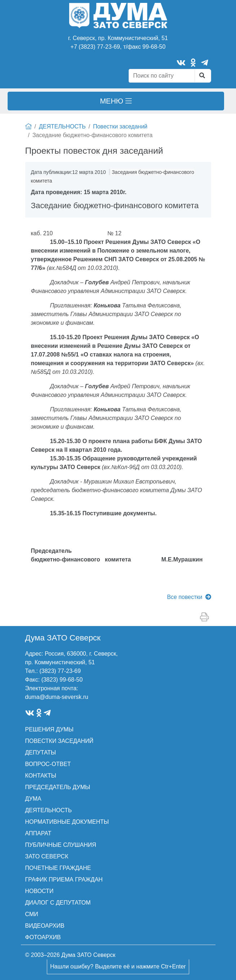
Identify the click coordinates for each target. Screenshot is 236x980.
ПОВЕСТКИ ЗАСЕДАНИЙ (59, 741)
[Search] (162, 76)
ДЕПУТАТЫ (41, 752)
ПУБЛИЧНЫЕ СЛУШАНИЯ (61, 845)
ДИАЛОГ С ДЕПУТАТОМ (58, 903)
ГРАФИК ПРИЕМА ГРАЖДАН (64, 880)
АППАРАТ (38, 833)
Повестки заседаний (120, 126)
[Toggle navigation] (116, 101)
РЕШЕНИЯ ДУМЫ (49, 729)
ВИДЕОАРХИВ (45, 926)
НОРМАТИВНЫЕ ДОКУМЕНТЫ (67, 822)
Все (189, 597)
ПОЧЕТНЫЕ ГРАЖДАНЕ (58, 868)
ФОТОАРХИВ (43, 937)
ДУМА (33, 799)
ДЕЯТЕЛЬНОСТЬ (62, 126)
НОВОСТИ (39, 891)
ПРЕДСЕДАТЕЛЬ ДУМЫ (58, 787)
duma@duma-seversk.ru (57, 697)
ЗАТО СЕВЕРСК (47, 856)
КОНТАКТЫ (41, 776)
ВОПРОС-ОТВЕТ (48, 764)
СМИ (32, 914)
